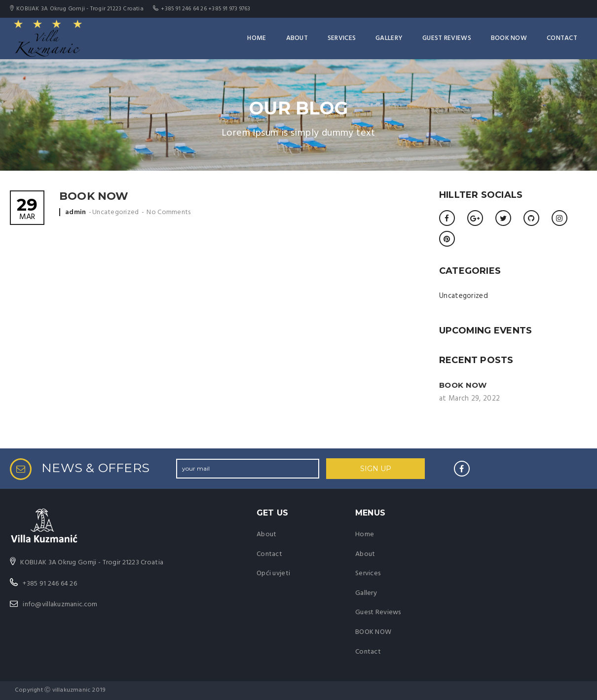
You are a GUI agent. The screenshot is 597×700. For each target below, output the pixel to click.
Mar (27, 210)
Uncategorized (116, 212)
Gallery (389, 38)
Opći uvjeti (273, 573)
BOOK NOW (509, 38)
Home (257, 38)
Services (342, 38)
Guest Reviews (447, 38)
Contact (562, 38)
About (297, 38)
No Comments (168, 212)
